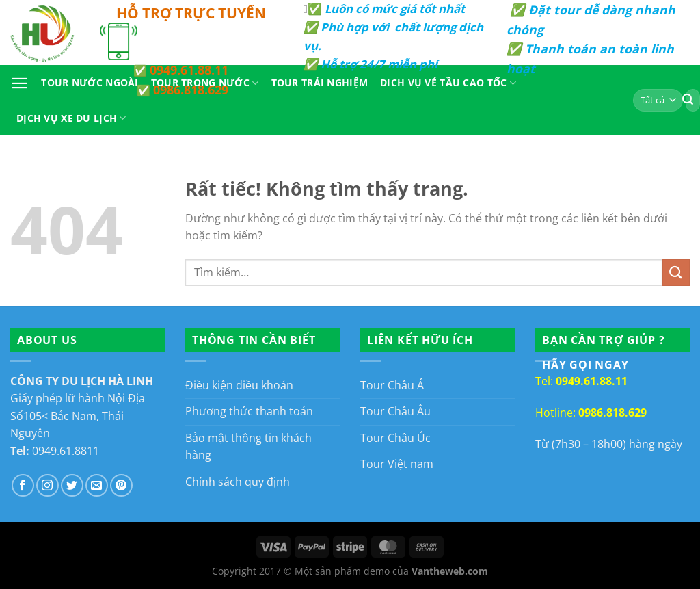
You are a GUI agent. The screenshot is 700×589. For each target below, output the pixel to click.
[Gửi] (676, 273)
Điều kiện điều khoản (239, 385)
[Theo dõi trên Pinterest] (121, 485)
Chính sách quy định (238, 482)
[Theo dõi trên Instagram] (48, 485)
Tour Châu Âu (395, 411)
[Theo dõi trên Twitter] (72, 485)
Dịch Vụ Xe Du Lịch (71, 118)
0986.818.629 (191, 90)
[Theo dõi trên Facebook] (23, 485)
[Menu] (19, 83)
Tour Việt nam (397, 464)
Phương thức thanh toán (249, 411)
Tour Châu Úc (395, 438)
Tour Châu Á (392, 385)
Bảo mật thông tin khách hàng (248, 447)
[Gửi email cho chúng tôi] (97, 485)
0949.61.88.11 (189, 70)
